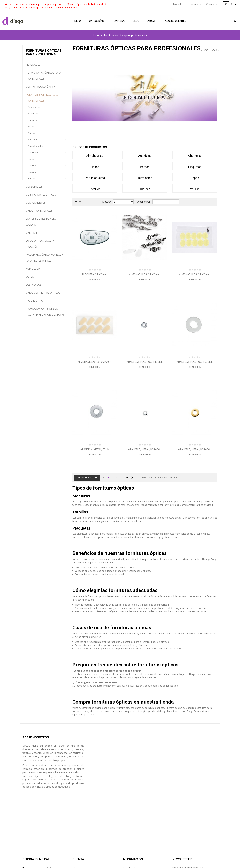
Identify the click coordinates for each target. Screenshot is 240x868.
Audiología (33, 271)
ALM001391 (195, 280)
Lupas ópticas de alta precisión (40, 246)
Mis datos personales (85, 830)
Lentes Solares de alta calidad (41, 224)
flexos (31, 129)
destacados (34, 287)
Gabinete (32, 235)
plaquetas (33, 142)
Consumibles (34, 189)
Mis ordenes (80, 811)
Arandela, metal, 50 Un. (95, 449)
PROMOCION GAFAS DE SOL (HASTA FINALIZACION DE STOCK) (45, 314)
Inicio (96, 35)
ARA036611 (195, 455)
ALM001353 (95, 367)
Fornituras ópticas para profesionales (42, 100)
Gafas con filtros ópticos (43, 295)
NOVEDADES (33, 67)
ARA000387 (195, 367)
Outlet (31, 279)
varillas (31, 181)
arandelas (33, 116)
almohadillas (34, 109)
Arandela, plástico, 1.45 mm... (145, 362)
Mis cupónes (80, 837)
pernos (31, 135)
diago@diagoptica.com (41, 830)
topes (31, 161)
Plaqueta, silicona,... (95, 274)
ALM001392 (145, 280)
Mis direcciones (81, 824)
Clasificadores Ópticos (41, 197)
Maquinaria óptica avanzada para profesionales (45, 260)
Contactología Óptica (41, 89)
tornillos (32, 168)
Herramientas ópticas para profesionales (43, 78)
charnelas (33, 122)
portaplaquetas (36, 148)
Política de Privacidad (135, 824)
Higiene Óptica (35, 303)
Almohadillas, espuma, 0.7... (95, 362)
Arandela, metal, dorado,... (145, 449)
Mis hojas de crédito (84, 818)
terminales (33, 155)
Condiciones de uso (134, 818)
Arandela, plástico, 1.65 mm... (195, 362)
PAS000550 (95, 280)
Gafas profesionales (39, 213)
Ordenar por (144, 202)
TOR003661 (145, 455)
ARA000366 (95, 455)
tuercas (32, 174)
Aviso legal (129, 811)
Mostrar (107, 202)
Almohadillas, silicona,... (145, 274)
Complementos (36, 205)
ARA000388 (145, 367)
